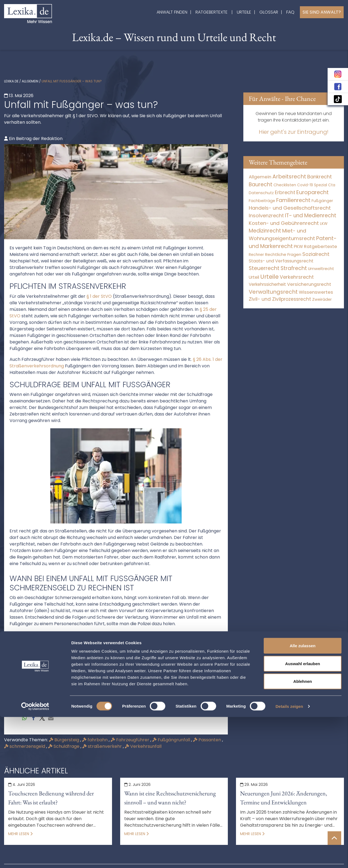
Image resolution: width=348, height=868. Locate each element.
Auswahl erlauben (303, 815)
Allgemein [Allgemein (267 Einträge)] (260, 177)
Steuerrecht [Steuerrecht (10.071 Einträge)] (264, 268)
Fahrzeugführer (130, 740)
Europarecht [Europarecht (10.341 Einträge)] (313, 192)
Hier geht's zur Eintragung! (294, 132)
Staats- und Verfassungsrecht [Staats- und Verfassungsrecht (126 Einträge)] (281, 261)
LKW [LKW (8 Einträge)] (324, 224)
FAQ (290, 12)
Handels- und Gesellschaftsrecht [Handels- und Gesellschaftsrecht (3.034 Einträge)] (290, 208)
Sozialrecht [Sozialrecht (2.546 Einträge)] (316, 254)
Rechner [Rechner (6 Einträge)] (256, 255)
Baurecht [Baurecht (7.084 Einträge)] (261, 185)
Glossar (269, 12)
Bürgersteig (65, 740)
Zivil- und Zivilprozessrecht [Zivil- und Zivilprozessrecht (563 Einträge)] (280, 299)
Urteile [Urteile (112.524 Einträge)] (269, 277)
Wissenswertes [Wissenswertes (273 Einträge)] (316, 292)
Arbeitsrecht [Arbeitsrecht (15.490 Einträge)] (289, 176)
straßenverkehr (103, 746)
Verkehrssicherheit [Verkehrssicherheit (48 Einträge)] (267, 284)
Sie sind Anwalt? (322, 12)
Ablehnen (303, 832)
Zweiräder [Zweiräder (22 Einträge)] (322, 299)
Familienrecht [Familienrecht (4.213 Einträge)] (293, 200)
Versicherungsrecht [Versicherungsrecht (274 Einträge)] (309, 284)
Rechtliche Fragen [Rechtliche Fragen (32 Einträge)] (283, 254)
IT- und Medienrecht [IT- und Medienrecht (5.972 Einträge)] (311, 216)
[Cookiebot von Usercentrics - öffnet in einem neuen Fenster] (35, 857)
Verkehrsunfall (143, 746)
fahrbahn (95, 740)
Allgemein (30, 81)
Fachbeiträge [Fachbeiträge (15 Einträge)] (262, 201)
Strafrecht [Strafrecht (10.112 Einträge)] (294, 268)
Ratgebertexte (212, 12)
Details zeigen (289, 857)
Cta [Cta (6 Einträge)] (332, 185)
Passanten (208, 740)
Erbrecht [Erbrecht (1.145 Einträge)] (285, 192)
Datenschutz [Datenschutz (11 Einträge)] (261, 193)
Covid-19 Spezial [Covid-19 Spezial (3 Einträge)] (312, 185)
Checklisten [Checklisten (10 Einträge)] (285, 185)
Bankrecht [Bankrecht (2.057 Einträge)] (320, 177)
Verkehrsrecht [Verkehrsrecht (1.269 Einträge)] (297, 277)
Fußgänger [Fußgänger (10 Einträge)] (322, 201)
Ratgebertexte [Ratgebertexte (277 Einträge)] (321, 247)
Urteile (244, 12)
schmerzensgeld (25, 746)
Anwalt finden (172, 12)
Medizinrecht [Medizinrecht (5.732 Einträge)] (265, 231)
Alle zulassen (302, 797)
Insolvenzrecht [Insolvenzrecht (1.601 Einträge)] (266, 216)
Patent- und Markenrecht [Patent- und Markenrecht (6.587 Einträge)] (293, 242)
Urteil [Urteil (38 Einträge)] (254, 277)
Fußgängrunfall (172, 740)
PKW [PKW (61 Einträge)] (298, 247)
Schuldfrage (64, 746)
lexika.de (11, 81)
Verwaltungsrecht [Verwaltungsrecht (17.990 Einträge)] (273, 292)
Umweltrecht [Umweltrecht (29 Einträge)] (321, 269)
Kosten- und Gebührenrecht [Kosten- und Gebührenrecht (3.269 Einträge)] (284, 223)
